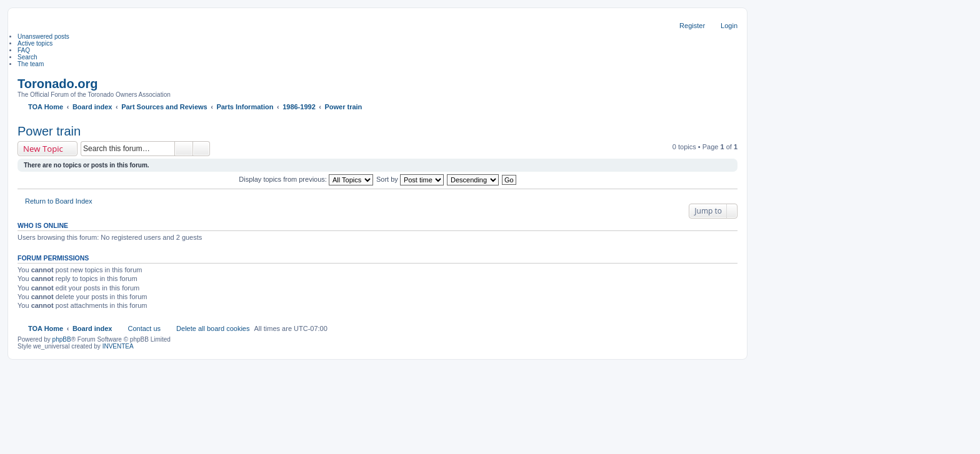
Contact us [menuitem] (144, 328)
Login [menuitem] (729, 26)
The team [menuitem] (31, 64)
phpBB (62, 339)
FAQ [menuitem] (24, 50)
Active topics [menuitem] (35, 43)
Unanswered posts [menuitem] (43, 37)
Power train (49, 131)
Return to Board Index (59, 201)
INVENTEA (118, 346)
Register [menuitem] (692, 26)
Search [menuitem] (27, 57)
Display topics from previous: (306, 179)
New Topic (43, 149)
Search (184, 149)
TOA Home (46, 328)
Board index (92, 328)
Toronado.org (58, 84)
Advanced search (202, 149)
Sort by (410, 179)
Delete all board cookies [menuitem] (213, 328)
